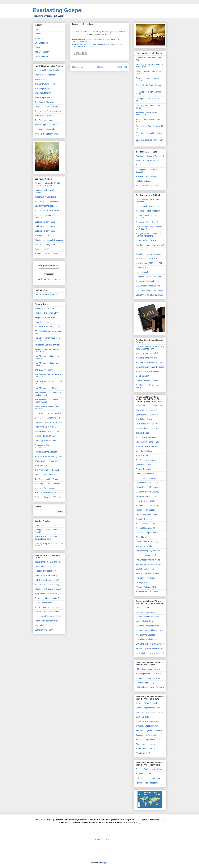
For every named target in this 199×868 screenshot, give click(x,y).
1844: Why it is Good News (47, 201)
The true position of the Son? (47, 607)
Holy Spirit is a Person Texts (148, 778)
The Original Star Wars (45, 102)
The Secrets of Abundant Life (85, 47)
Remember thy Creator (146, 510)
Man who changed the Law (147, 533)
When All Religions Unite (146, 587)
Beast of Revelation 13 (145, 528)
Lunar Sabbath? (143, 272)
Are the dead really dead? (147, 380)
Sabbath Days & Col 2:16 (147, 259)
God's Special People (145, 569)
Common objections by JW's (148, 708)
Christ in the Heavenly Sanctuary (49, 240)
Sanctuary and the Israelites (47, 254)
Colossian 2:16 (142, 268)
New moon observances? (147, 612)
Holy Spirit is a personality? (47, 575)
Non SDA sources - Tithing (46, 388)
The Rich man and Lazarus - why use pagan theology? (150, 348)
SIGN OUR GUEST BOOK (99, 839)
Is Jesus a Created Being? (147, 726)
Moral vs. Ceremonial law (147, 608)
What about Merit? (43, 93)
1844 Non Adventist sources (47, 210)
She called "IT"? (42, 625)
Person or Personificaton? (147, 783)
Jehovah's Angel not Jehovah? (149, 730)
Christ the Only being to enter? (48, 589)
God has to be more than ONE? (149, 712)
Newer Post (78, 67)
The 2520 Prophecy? (44, 370)
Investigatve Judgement (45, 245)
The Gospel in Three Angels (47, 70)
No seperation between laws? (148, 617)
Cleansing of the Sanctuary (147, 492)
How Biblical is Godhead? (147, 721)
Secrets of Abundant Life (146, 555)
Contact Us (40, 47)
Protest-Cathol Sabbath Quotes (48, 456)
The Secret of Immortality (146, 460)
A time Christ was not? (44, 603)
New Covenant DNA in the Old (149, 263)
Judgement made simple (45, 197)
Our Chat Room (42, 43)
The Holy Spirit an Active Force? (150, 769)
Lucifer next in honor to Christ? (48, 616)
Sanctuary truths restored (46, 206)
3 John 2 (76, 32)
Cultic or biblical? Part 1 (45, 222)
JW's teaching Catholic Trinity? (149, 740)
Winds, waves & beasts (146, 524)
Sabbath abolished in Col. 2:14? (149, 630)
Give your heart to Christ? (147, 496)
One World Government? (146, 410)
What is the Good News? (46, 75)
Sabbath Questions (144, 519)
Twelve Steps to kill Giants (46, 125)
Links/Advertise (41, 56)
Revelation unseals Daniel (147, 483)
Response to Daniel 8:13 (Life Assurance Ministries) (48, 184)
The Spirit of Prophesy (145, 578)
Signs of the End (42, 466)
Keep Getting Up (42, 322)
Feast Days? (141, 250)
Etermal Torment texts (145, 469)
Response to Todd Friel (45, 317)
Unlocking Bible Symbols (45, 440)
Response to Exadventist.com (148, 277)
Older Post (122, 67)
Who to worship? (143, 753)
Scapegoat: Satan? (43, 235)
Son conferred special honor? (47, 612)
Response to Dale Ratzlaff (147, 222)
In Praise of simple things (146, 176)
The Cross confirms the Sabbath (150, 290)
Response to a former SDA (46, 313)
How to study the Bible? (45, 308)
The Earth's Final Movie (45, 84)
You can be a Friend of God (148, 442)
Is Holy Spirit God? (144, 774)
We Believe (40, 38)
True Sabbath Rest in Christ (148, 206)
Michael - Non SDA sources (47, 436)
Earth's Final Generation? (147, 415)
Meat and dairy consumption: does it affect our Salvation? (96, 39)
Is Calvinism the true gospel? (47, 327)
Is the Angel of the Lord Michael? (49, 484)
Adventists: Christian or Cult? (47, 345)
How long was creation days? (148, 674)
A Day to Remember (144, 546)
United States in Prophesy (147, 542)
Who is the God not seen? (147, 749)
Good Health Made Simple (46, 294)
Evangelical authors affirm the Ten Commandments (148, 235)
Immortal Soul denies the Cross (149, 362)
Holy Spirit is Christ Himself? (47, 580)
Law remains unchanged (146, 514)
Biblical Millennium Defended (47, 418)
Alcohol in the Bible (81, 42)
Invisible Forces (142, 433)
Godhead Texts (142, 717)
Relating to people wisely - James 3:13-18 (147, 114)
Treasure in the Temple (146, 501)
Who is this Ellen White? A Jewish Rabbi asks (46, 538)
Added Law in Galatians (146, 240)
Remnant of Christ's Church (148, 573)
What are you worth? (44, 97)
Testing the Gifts (143, 582)
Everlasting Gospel (58, 10)
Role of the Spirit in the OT (46, 427)
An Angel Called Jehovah (146, 703)
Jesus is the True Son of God (47, 562)
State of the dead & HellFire (148, 372)
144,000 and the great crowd (148, 669)
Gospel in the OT (42, 249)
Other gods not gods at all (147, 744)
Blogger (104, 863)
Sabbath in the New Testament (149, 254)
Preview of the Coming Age (147, 428)
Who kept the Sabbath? (146, 635)
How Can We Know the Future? (149, 406)
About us (39, 34)
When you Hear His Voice (147, 592)
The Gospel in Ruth (43, 88)
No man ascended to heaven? (149, 678)
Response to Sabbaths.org (147, 281)
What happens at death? (146, 446)
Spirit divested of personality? (47, 594)
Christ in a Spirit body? (145, 683)
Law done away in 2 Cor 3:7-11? (150, 644)
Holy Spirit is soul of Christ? (47, 621)
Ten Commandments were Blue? (150, 245)
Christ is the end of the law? (148, 639)
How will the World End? (146, 424)
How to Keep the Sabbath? (46, 452)
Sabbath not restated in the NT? (149, 648)
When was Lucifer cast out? (47, 461)
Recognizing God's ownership (148, 564)
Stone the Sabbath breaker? (148, 626)
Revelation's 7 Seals (144, 419)
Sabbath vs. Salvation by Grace (149, 295)
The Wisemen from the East (47, 470)
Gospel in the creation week (47, 107)
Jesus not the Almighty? (146, 735)
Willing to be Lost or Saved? (47, 134)
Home (100, 67)
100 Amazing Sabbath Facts (148, 286)
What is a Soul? (142, 456)
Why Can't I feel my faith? (147, 186)
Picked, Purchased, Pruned (147, 161)
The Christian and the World (148, 560)
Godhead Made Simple (45, 566)
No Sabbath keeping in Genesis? (150, 653)
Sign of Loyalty (142, 537)
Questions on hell (143, 465)
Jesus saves (40, 79)
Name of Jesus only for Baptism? (49, 493)
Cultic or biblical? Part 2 (45, 226)
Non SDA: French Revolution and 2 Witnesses (47, 339)
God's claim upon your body (148, 551)
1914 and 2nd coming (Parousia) (150, 687)
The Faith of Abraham (44, 120)
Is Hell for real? (142, 376)
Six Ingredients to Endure (46, 129)
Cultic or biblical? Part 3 (45, 231)
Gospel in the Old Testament (148, 487)
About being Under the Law (147, 505)
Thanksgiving (141, 165)
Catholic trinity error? (44, 630)
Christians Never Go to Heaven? (49, 422)
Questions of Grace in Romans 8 (150, 156)
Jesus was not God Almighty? (48, 585)
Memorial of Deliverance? (147, 621)
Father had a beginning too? (47, 598)
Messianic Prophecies (44, 488)
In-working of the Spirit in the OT (49, 431)
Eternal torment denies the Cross (150, 367)
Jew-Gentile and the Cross (46, 479)
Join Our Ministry (42, 52)
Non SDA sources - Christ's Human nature (47, 401)
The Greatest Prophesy (146, 478)
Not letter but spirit (144, 181)
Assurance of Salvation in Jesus (49, 111)
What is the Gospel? (44, 116)
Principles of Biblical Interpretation (43, 446)
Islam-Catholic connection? (46, 475)
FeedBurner (55, 279)
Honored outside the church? (47, 525)
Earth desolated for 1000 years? (49, 497)
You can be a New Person (147, 437)
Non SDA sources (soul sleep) (149, 353)
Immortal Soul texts (144, 451)
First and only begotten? (45, 571)
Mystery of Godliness (145, 474)
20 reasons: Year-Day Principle (48, 413)
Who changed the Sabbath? (148, 211)
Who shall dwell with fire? (147, 358)
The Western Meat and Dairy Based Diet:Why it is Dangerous (98, 44)
